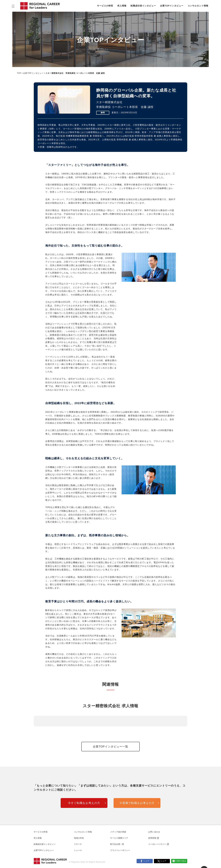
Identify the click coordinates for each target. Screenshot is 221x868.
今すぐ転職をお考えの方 (84, 803)
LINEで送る (181, 861)
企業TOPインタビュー (172, 6)
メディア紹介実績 (118, 832)
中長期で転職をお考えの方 (137, 803)
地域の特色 (79, 838)
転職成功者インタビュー (143, 6)
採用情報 (152, 838)
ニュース (78, 850)
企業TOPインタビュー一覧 (110, 747)
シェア (146, 861)
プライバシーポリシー (120, 850)
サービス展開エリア (119, 838)
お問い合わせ (154, 832)
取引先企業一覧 (117, 844)
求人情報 (122, 6)
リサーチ (78, 844)
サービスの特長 (105, 6)
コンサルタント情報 (198, 6)
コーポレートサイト (157, 844)
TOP (19, 73)
